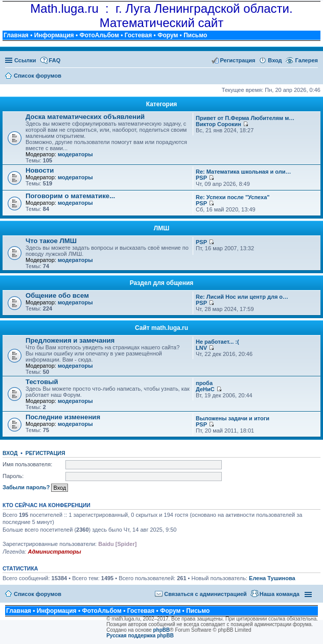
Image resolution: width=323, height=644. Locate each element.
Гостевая (139, 35)
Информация (54, 35)
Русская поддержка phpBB (140, 636)
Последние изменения (63, 417)
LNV (201, 348)
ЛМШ (161, 228)
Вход (10, 453)
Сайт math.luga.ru (161, 328)
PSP (201, 178)
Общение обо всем (57, 295)
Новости (40, 170)
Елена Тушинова (272, 578)
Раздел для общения (162, 283)
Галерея (307, 60)
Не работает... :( (217, 342)
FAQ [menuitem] (55, 60)
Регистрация (45, 453)
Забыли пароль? (26, 487)
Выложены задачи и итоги (233, 418)
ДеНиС (205, 389)
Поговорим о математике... (70, 196)
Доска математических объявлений (85, 117)
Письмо (195, 35)
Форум (168, 35)
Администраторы (54, 552)
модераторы (75, 154)
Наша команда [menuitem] (280, 594)
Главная (16, 35)
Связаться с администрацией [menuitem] (205, 594)
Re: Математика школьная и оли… (243, 172)
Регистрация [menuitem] (238, 60)
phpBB (162, 630)
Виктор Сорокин (218, 124)
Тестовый (42, 382)
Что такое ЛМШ (51, 241)
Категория (162, 104)
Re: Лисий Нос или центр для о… (242, 297)
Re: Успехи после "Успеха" (233, 197)
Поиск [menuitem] (315, 77)
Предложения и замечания (70, 340)
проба (204, 383)
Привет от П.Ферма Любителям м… (245, 118)
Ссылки (25, 60)
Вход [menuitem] (275, 60)
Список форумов (38, 594)
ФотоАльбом (99, 35)
